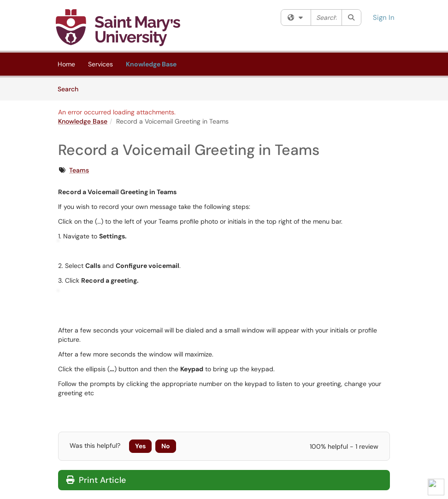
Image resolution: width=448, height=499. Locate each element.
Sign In (384, 18)
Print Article (96, 480)
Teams (79, 170)
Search (71, 89)
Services (100, 64)
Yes (140, 446)
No (166, 446)
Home (66, 64)
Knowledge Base (151, 64)
